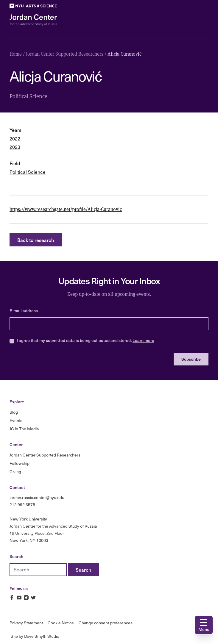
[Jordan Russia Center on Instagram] (26, 598)
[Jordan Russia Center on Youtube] (19, 598)
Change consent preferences (106, 623)
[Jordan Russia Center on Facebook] (12, 598)
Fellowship (20, 463)
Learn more (143, 340)
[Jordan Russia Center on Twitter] (33, 598)
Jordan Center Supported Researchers (45, 455)
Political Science (28, 172)
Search (16, 556)
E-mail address (24, 311)
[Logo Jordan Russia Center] (33, 20)
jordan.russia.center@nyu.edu (37, 497)
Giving (15, 472)
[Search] (83, 570)
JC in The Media (24, 429)
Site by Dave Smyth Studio (35, 636)
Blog (14, 412)
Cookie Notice (61, 623)
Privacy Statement (26, 623)
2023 (15, 147)
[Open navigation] (204, 625)
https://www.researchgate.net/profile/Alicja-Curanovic (66, 209)
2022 (15, 139)
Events (16, 420)
